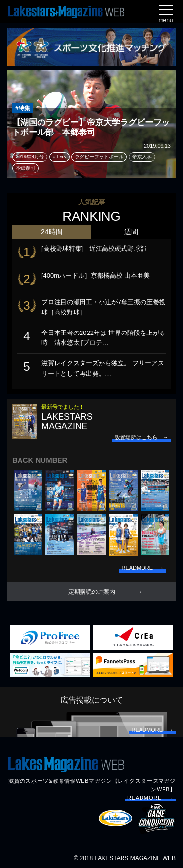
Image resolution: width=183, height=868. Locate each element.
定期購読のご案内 (92, 592)
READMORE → (150, 798)
